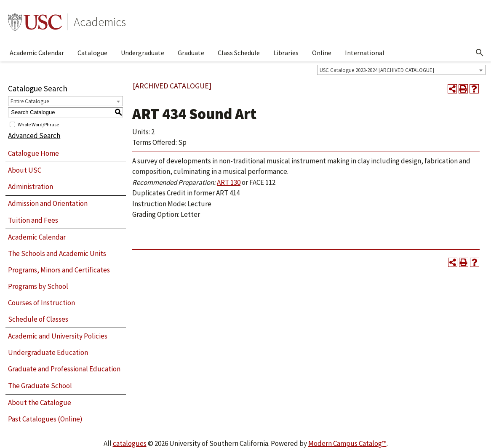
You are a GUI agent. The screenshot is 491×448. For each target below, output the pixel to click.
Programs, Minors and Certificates (59, 270)
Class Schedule (239, 53)
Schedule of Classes (38, 319)
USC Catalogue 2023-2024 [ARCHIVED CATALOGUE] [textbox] (377, 70)
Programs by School (38, 286)
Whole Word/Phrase (38, 124)
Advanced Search (34, 136)
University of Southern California (35, 22)
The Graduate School (40, 386)
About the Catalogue (40, 403)
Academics (100, 22)
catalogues (130, 443)
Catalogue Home (33, 153)
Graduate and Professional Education (64, 369)
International (365, 53)
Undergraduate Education (48, 352)
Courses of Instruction (41, 303)
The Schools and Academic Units (57, 253)
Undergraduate (143, 53)
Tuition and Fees (33, 220)
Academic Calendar (37, 53)
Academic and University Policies (58, 336)
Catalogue (92, 53)
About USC (25, 170)
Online (322, 53)
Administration (31, 187)
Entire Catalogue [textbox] (30, 101)
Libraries (286, 53)
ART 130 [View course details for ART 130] (229, 182)
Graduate (191, 53)
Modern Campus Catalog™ (347, 443)
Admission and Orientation (48, 203)
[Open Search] (480, 53)
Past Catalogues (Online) (45, 419)
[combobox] (401, 70)
